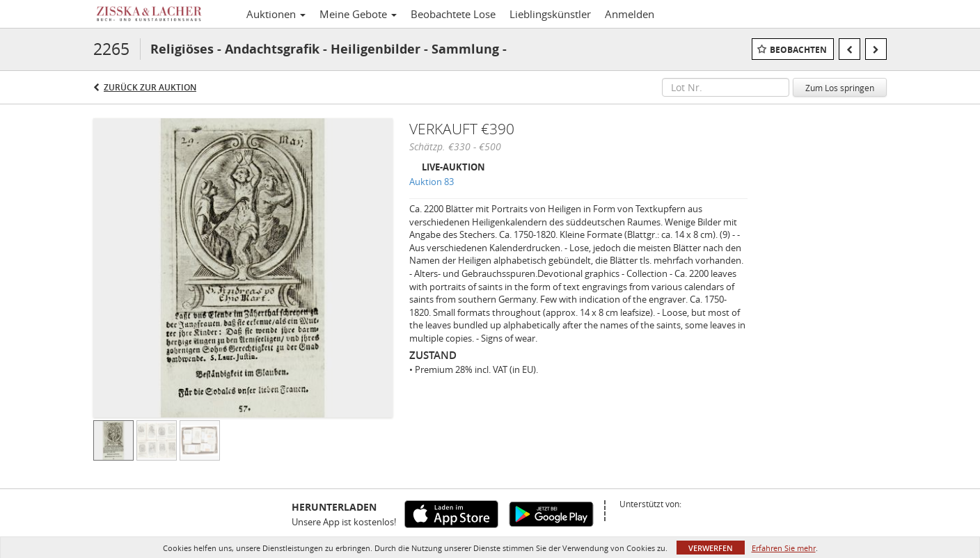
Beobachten (798, 50)
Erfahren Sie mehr (784, 548)
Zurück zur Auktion (150, 87)
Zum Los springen (840, 88)
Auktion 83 (432, 182)
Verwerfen (711, 548)
